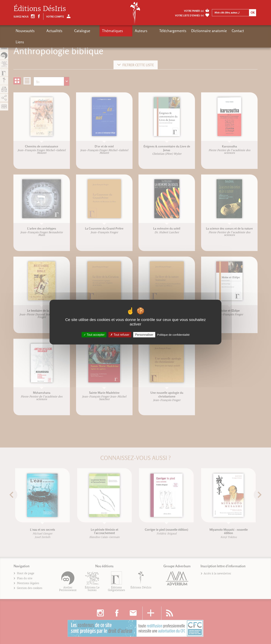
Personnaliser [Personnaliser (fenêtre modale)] (144, 335)
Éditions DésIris (40, 9)
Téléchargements (138, 31)
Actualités (48, 31)
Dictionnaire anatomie (175, 31)
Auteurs (114, 31)
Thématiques (92, 31)
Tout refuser (120, 335)
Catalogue (68, 31)
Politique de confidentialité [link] (173, 335)
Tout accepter (94, 335)
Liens (219, 31)
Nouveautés (25, 31)
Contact (203, 31)
